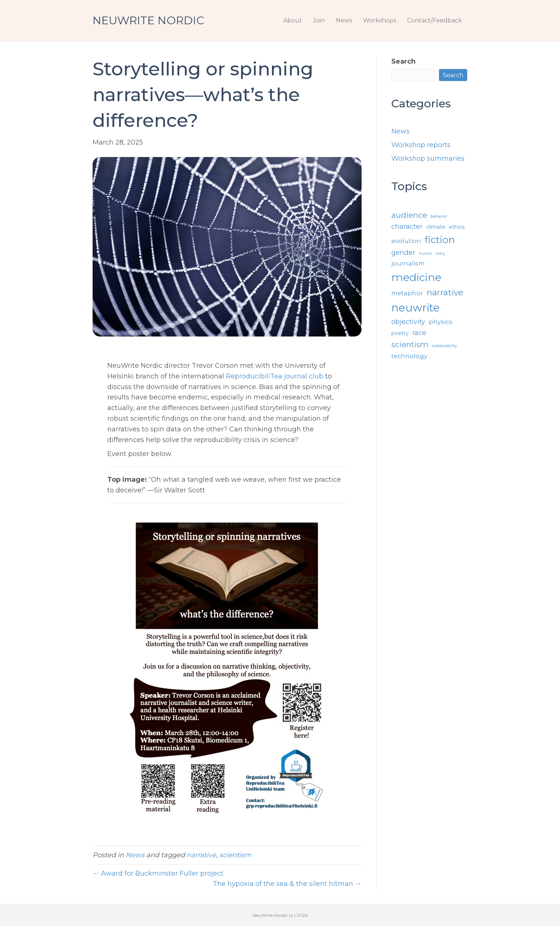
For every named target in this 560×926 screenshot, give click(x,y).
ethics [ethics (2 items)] (457, 227)
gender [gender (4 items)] (403, 252)
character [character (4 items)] (407, 226)
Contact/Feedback (435, 20)
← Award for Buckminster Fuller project (158, 873)
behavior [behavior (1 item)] (439, 216)
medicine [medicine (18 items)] (416, 277)
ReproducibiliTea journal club (275, 376)
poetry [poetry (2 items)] (400, 333)
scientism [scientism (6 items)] (410, 344)
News (344, 20)
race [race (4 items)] (419, 333)
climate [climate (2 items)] (436, 227)
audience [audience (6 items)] (409, 215)
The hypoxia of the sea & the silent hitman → (287, 884)
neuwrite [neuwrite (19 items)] (416, 308)
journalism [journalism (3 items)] (408, 263)
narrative (201, 855)
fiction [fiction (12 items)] (440, 240)
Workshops (380, 20)
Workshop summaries (428, 159)
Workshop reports (421, 145)
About (293, 20)
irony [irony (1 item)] (440, 254)
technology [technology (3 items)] (409, 356)
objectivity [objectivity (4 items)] (408, 322)
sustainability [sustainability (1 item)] (444, 346)
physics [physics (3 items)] (441, 322)
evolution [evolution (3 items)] (406, 241)
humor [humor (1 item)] (425, 254)
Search (403, 61)
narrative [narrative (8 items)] (445, 292)
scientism (235, 855)
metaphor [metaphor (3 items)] (407, 293)
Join (319, 20)
